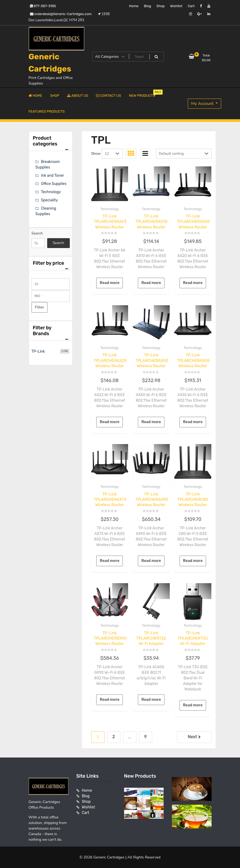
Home (134, 6)
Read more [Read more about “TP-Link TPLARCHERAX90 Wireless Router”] (151, 561)
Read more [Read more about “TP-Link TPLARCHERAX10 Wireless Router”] (151, 283)
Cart (191, 6)
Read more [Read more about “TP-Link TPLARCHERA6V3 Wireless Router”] (110, 283)
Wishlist (176, 6)
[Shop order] (184, 154)
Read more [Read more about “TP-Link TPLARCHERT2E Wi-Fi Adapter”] (151, 700)
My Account (203, 104)
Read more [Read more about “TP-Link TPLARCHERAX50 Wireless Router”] (151, 422)
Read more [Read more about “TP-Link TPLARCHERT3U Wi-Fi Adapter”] (193, 705)
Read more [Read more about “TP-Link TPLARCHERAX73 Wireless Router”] (110, 561)
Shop (161, 6)
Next (192, 737)
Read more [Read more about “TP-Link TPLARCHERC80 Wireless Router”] (193, 561)
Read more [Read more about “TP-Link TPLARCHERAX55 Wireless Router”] (193, 422)
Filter (40, 307)
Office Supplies (54, 184)
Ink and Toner (53, 176)
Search (37, 233)
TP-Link (38, 351)
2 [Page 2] (114, 737)
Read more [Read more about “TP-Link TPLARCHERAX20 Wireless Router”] (193, 283)
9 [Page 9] (146, 737)
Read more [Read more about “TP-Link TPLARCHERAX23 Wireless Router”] (110, 422)
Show (96, 154)
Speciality (50, 200)
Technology (110, 209)
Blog (147, 6)
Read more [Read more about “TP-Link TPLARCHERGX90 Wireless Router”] (110, 700)
